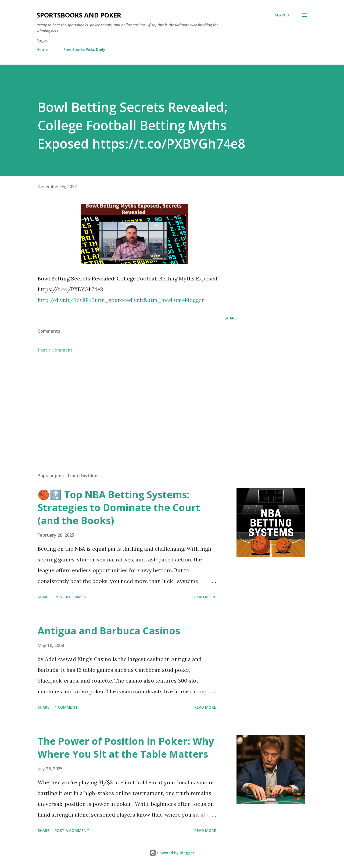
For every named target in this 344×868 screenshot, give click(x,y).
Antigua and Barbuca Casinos (109, 631)
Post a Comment (55, 350)
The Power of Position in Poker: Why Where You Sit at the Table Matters (126, 748)
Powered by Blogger (172, 853)
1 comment (66, 707)
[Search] (282, 15)
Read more (205, 597)
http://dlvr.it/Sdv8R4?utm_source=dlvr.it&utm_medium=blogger (121, 300)
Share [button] (231, 318)
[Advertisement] (128, 406)
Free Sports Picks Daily (84, 49)
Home (42, 49)
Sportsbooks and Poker (79, 15)
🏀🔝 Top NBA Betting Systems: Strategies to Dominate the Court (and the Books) (119, 507)
